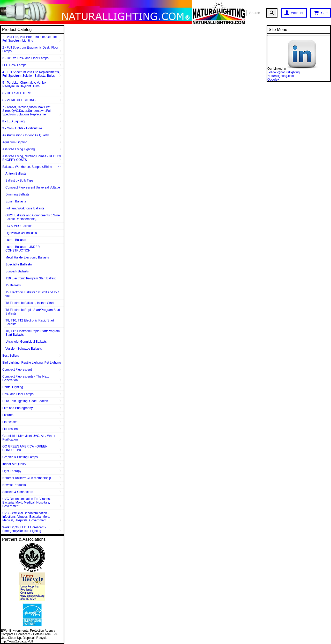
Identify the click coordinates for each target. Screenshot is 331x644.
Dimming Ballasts (17, 194)
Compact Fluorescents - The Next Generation (25, 378)
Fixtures (8, 415)
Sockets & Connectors (18, 492)
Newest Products (14, 485)
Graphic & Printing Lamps (20, 457)
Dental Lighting (13, 387)
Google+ (273, 80)
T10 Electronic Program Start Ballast (31, 278)
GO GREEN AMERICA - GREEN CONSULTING (25, 448)
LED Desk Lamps (14, 65)
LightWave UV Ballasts (21, 233)
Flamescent (10, 422)
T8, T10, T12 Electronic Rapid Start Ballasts (30, 322)
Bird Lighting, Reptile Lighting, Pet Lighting (32, 363)
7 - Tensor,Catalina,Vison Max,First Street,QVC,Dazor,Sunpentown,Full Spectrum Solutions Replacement (27, 111)
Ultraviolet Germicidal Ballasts (26, 342)
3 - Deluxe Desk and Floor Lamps (25, 58)
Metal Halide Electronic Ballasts (27, 257)
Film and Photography (17, 408)
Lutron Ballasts (16, 240)
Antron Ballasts (16, 174)
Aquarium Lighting (15, 142)
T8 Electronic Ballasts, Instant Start (30, 303)
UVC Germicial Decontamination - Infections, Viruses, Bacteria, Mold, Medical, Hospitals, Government (26, 517)
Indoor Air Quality (14, 464)
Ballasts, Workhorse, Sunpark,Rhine (27, 167)
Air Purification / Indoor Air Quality (25, 135)
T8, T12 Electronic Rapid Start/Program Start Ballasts (33, 333)
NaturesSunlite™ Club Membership (27, 478)
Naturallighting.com (281, 76)
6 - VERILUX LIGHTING (19, 100)
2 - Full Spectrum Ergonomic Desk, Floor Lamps (30, 49)
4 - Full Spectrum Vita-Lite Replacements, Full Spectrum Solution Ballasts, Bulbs (31, 74)
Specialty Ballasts (19, 264)
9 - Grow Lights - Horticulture (22, 128)
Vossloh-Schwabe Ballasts (24, 349)
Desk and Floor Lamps (18, 394)
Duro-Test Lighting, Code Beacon (25, 401)
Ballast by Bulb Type (20, 180)
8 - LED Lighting (13, 121)
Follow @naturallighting (284, 72)
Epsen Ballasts (16, 201)
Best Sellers (11, 356)
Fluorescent (10, 429)
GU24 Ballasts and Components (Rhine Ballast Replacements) (33, 217)
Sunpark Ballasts (17, 271)
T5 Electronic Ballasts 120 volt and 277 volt (32, 294)
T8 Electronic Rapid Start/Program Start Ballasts (33, 312)
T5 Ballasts (13, 285)
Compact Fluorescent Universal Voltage (33, 187)
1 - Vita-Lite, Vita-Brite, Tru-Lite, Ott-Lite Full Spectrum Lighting (29, 39)
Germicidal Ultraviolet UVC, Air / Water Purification (29, 438)
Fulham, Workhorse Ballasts (25, 208)
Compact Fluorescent (17, 370)
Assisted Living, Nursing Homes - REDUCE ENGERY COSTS (32, 158)
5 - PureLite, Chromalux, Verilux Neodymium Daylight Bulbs (24, 84)
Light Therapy (12, 471)
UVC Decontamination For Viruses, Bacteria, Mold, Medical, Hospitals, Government (27, 502)
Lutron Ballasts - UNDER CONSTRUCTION (23, 249)
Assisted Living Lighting (18, 149)
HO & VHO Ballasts (19, 226)
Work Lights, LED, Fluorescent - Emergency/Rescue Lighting (24, 529)
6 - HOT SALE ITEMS (17, 93)
